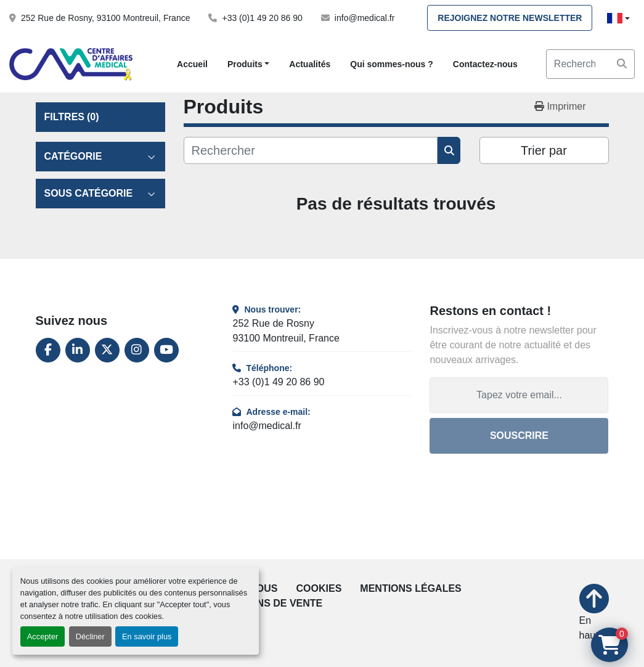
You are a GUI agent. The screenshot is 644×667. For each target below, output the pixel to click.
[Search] (590, 64)
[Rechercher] (311, 150)
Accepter (43, 636)
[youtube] (166, 350)
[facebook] (48, 350)
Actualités (310, 64)
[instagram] (137, 350)
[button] (248, 64)
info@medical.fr (365, 18)
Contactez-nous (485, 64)
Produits (245, 64)
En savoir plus (147, 636)
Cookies (319, 588)
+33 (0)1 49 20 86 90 (262, 18)
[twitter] (107, 350)
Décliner (90, 636)
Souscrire (519, 436)
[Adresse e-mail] (519, 395)
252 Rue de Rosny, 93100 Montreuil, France (105, 18)
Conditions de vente (265, 603)
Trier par (544, 150)
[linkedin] (78, 350)
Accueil (192, 64)
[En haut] (594, 613)
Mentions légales (410, 588)
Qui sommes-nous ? (392, 64)
